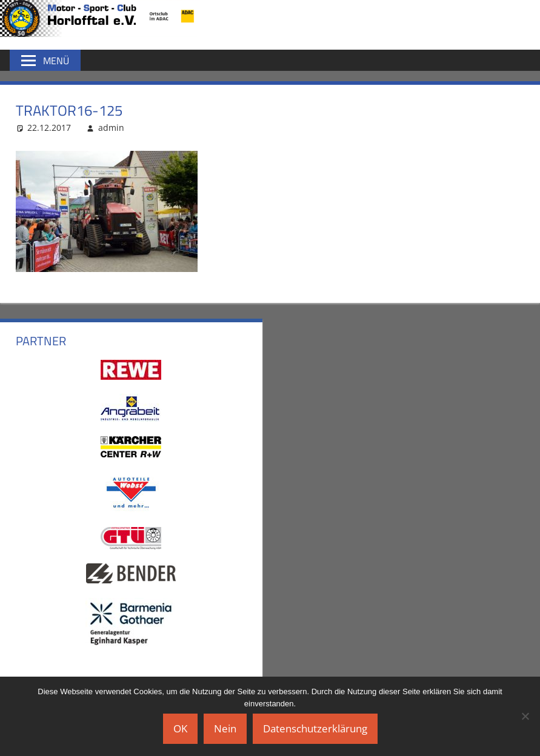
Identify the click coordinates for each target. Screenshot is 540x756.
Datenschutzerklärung (315, 728)
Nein (225, 728)
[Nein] (525, 716)
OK (180, 728)
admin (111, 128)
